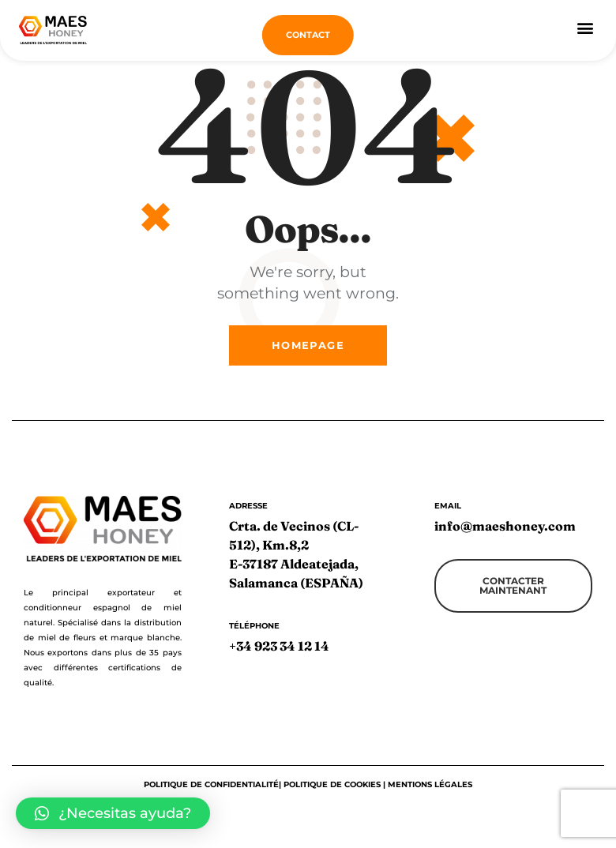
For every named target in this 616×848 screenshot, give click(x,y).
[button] (585, 28)
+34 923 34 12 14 (279, 654)
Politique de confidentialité (211, 792)
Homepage (308, 352)
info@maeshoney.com (505, 533)
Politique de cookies (332, 792)
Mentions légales (430, 792)
